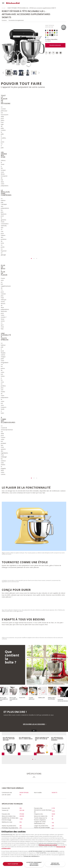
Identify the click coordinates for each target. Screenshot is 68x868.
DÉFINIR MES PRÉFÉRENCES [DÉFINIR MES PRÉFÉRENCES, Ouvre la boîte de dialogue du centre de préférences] (55, 864)
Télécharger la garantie (13, 736)
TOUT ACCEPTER (13, 864)
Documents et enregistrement (16, 20)
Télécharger (30, 723)
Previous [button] (3, 73)
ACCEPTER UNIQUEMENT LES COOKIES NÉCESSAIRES (34, 864)
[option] (9, 73)
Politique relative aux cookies (48, 845)
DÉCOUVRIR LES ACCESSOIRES (34, 549)
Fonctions (4, 20)
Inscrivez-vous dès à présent (56, 730)
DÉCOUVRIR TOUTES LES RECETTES (17, 781)
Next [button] (39, 73)
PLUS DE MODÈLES (50, 825)
